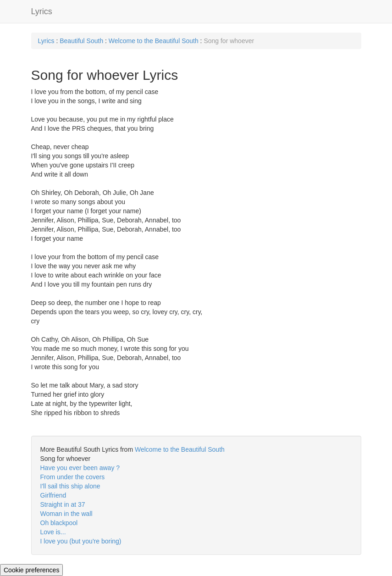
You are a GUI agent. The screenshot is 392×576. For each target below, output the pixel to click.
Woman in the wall (66, 514)
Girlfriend (53, 495)
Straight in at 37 (63, 504)
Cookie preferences (31, 570)
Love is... (53, 532)
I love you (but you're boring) (81, 541)
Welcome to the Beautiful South (154, 41)
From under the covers (73, 477)
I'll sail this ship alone (70, 486)
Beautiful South (81, 41)
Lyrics (42, 11)
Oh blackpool (59, 523)
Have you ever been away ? (80, 468)
